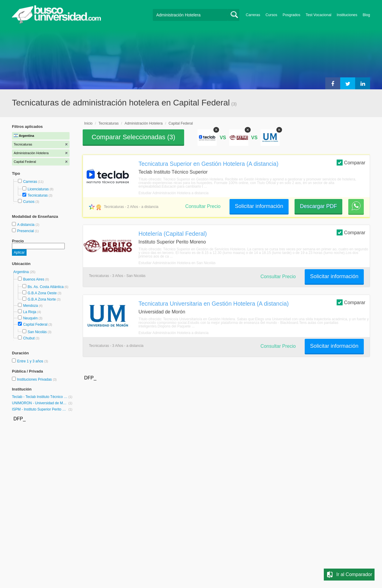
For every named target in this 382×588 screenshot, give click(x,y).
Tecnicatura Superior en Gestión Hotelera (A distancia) (208, 164)
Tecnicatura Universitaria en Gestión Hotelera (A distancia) (214, 304)
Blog (366, 15)
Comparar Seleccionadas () (133, 137)
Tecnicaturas (37, 195)
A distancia (26, 225)
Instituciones (347, 15)
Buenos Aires (34, 279)
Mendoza (30, 306)
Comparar (351, 162)
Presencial (26, 231)
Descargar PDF (318, 206)
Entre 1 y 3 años (31, 361)
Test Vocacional (318, 15)
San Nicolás (37, 332)
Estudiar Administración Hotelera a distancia (174, 193)
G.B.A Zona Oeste (42, 293)
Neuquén (30, 318)
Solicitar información (259, 206)
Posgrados (291, 15)
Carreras (253, 15)
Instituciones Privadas (37, 379)
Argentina (22, 272)
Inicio (88, 123)
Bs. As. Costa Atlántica (46, 287)
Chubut (29, 338)
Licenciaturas (38, 189)
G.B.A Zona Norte (42, 299)
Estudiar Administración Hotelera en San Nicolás (177, 263)
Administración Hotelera (143, 123)
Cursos (271, 15)
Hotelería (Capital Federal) (173, 234)
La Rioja (30, 312)
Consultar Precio (203, 206)
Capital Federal (35, 324)
